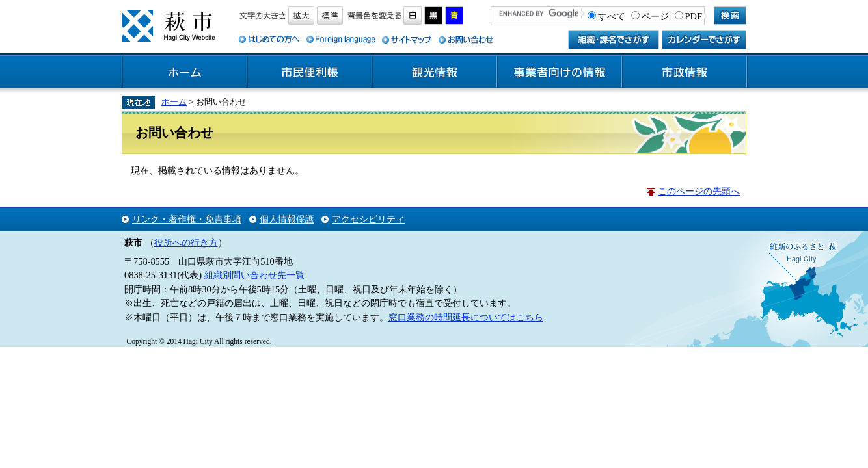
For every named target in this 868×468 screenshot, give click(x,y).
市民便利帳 (310, 72)
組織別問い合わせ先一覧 (254, 275)
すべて (612, 16)
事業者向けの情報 (560, 72)
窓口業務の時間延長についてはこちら (466, 317)
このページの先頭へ (699, 191)
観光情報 (435, 72)
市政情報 (685, 72)
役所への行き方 (186, 242)
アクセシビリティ (368, 219)
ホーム (185, 72)
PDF (694, 16)
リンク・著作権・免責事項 (187, 219)
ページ (655, 16)
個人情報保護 (287, 219)
